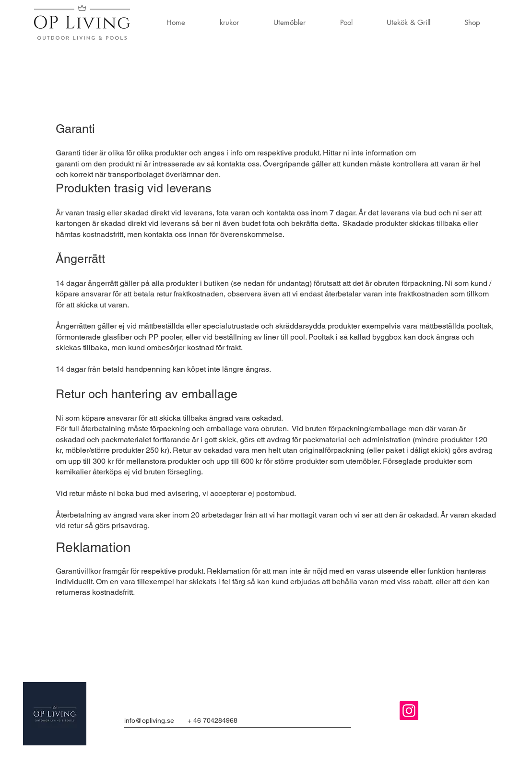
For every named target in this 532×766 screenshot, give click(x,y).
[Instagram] (409, 711)
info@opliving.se (149, 720)
